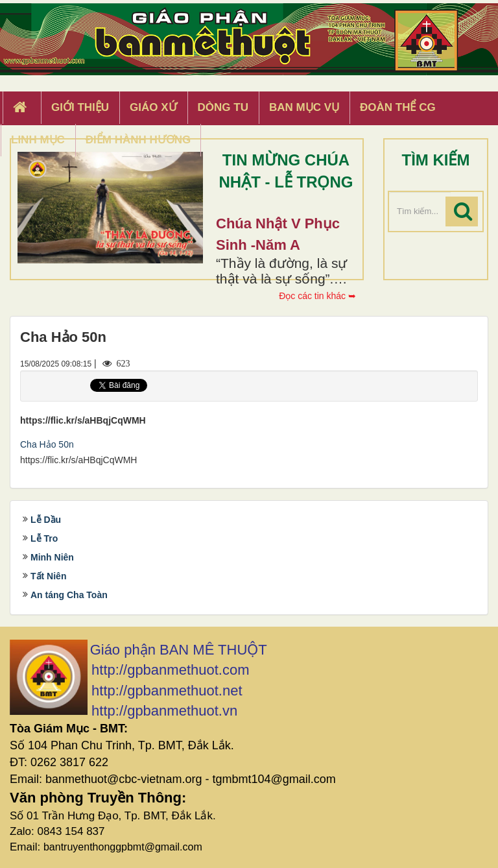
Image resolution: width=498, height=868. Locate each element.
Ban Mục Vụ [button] (304, 107)
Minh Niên (52, 557)
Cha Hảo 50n (47, 444)
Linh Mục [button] (38, 140)
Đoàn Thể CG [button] (398, 107)
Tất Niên (48, 576)
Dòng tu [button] (223, 107)
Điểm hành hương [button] (138, 140)
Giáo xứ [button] (153, 107)
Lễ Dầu (46, 520)
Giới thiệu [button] (80, 107)
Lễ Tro (44, 538)
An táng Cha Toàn (69, 595)
